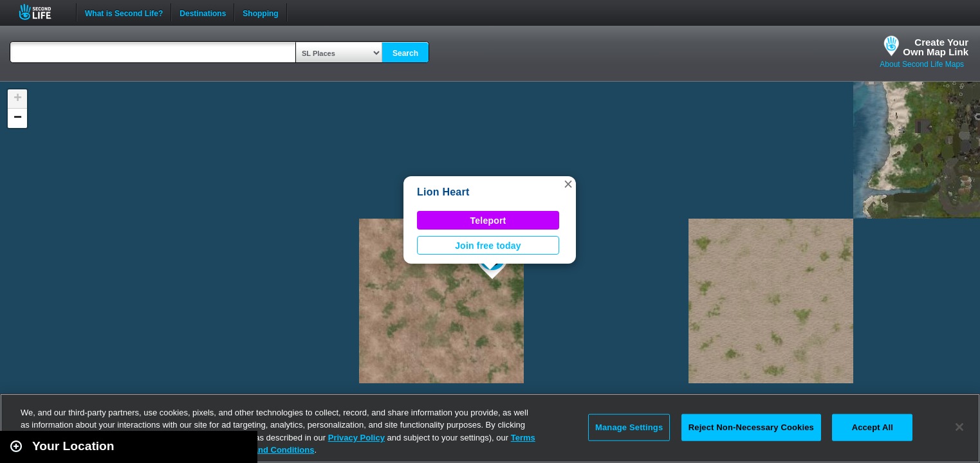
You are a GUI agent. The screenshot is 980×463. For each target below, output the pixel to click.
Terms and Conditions (270, 450)
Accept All (873, 427)
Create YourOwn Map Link (936, 47)
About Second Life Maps (922, 64)
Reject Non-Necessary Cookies (751, 427)
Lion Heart (443, 192)
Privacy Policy (356, 438)
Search (405, 53)
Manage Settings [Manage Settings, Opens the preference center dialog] (629, 427)
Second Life (42, 12)
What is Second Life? (124, 12)
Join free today (488, 246)
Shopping (260, 12)
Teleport (488, 221)
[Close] (959, 427)
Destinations (203, 12)
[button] (568, 184)
